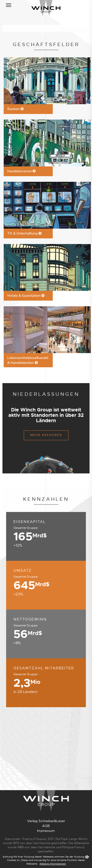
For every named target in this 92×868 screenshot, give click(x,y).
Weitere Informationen (53, 864)
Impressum (46, 831)
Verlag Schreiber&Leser (46, 821)
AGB (46, 826)
